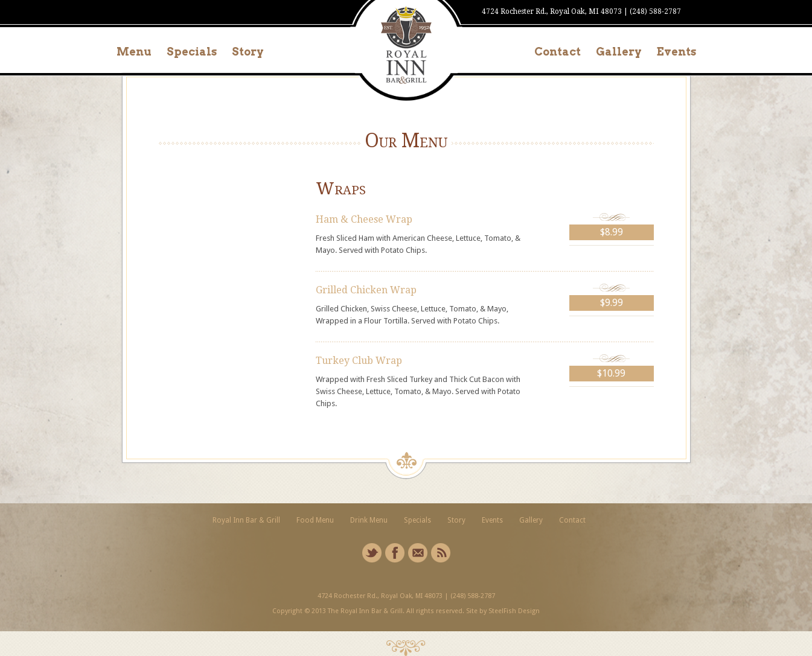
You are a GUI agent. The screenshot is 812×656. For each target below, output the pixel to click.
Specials (192, 52)
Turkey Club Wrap (359, 361)
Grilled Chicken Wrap (366, 290)
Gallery (619, 52)
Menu (134, 52)
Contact (558, 52)
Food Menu (315, 520)
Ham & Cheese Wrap (364, 219)
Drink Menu (369, 520)
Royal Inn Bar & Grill (246, 520)
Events (676, 52)
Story (248, 52)
